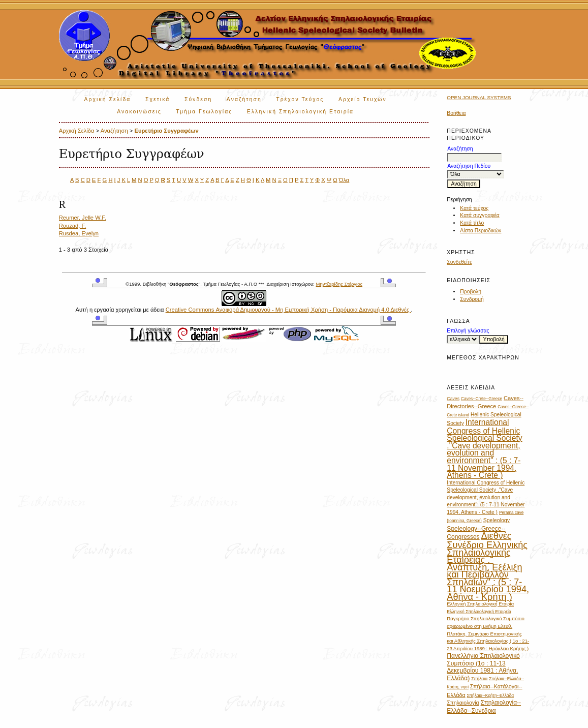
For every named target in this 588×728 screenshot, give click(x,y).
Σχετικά (158, 99)
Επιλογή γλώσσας (468, 331)
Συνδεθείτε (459, 262)
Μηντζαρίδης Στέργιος (339, 284)
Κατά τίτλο (472, 223)
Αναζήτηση (244, 99)
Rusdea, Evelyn (79, 233)
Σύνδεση (198, 99)
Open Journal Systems (479, 97)
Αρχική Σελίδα (108, 99)
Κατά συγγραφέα (479, 215)
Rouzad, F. (72, 226)
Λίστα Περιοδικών (481, 231)
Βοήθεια (456, 113)
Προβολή (471, 292)
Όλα (344, 180)
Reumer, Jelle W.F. (83, 218)
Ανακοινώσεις (139, 112)
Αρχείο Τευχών (363, 99)
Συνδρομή (472, 299)
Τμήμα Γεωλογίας (204, 112)
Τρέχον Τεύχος (300, 99)
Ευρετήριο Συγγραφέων (166, 131)
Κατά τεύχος (474, 208)
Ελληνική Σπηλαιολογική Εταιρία (300, 112)
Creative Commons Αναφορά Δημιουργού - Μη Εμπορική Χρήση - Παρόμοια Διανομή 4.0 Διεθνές (288, 310)
